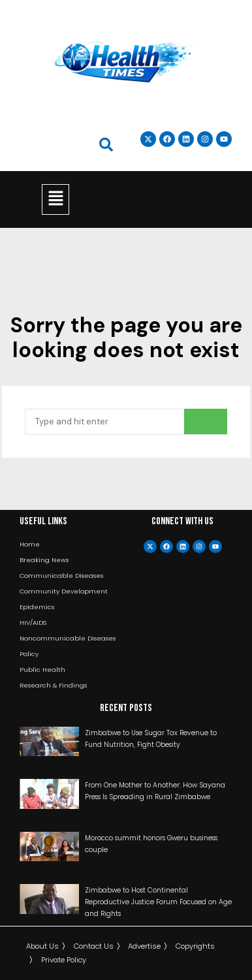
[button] (55, 199)
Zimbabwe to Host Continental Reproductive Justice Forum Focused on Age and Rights (158, 902)
